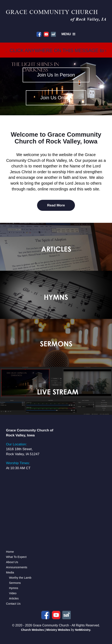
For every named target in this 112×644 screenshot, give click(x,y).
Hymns (14, 588)
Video (13, 593)
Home (10, 552)
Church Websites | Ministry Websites (46, 630)
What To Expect (16, 557)
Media (10, 572)
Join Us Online (56, 98)
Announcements (17, 567)
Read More (56, 205)
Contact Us (13, 604)
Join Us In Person (56, 75)
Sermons (15, 583)
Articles (14, 598)
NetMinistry (83, 630)
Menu (69, 34)
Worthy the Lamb (20, 578)
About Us (12, 562)
